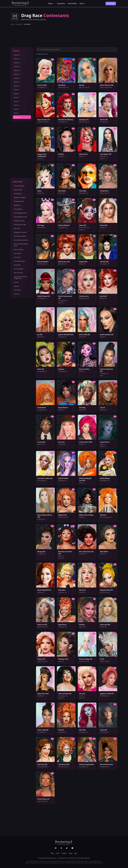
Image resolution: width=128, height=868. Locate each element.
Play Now (111, 4)
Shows (51, 4)
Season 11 (17, 82)
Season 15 (17, 67)
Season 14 (17, 70)
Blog (52, 853)
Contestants (61, 4)
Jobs (76, 853)
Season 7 (17, 97)
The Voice (17, 294)
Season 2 (17, 109)
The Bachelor (18, 194)
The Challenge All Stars (21, 213)
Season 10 (17, 86)
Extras (83, 4)
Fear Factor (17, 228)
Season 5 (17, 101)
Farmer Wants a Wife (20, 225)
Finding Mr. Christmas (20, 232)
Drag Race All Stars (19, 221)
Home (12, 24)
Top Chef (16, 286)
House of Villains (19, 250)
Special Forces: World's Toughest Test (20, 278)
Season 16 (17, 63)
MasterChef (17, 265)
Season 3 (17, 105)
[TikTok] (67, 848)
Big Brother (17, 205)
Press (58, 853)
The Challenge (18, 209)
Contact (64, 853)
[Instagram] (56, 848)
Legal (70, 853)
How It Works (72, 4)
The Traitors (17, 290)
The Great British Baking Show (21, 245)
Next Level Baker (19, 269)
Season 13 (17, 74)
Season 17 (17, 59)
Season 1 (17, 113)
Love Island (17, 257)
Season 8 (17, 94)
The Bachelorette (19, 201)
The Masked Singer (19, 261)
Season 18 (17, 55)
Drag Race (19, 24)
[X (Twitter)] (61, 848)
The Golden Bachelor (20, 236)
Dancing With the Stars (21, 217)
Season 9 (17, 90)
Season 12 (17, 78)
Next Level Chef (18, 273)
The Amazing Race (19, 186)
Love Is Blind (18, 253)
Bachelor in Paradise (20, 197)
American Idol (18, 190)
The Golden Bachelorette (21, 240)
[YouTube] (72, 848)
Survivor (16, 282)
